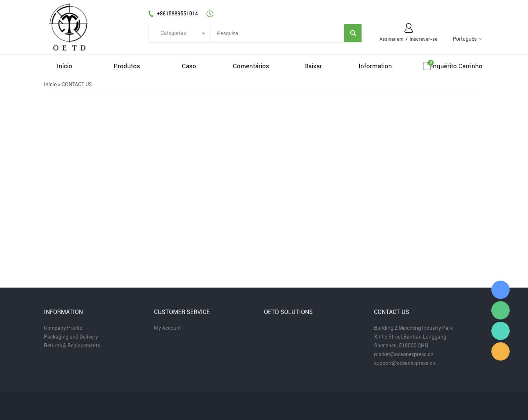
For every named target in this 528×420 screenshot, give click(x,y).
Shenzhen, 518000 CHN (401, 346)
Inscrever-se (423, 39)
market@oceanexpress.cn (404, 354)
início (65, 66)
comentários (251, 66)
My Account (168, 328)
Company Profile (63, 328)
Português (465, 39)
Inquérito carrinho (457, 66)
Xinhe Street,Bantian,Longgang (410, 337)
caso (189, 66)
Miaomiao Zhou (500, 331)
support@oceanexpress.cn (405, 363)
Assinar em (391, 39)
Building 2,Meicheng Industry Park (413, 328)
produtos (127, 66)
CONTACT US (77, 84)
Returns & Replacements (72, 346)
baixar (313, 66)
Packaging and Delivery (71, 337)
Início (50, 84)
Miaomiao (500, 290)
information (375, 66)
